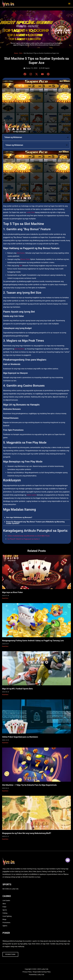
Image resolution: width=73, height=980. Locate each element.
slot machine (19, 349)
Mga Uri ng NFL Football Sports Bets (17, 689)
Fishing (5, 913)
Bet (21, 266)
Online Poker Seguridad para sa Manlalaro (20, 737)
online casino (32, 495)
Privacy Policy (27, 972)
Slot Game (21, 253)
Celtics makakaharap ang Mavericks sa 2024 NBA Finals (29, 536)
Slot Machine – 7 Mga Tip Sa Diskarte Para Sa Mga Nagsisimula (29, 785)
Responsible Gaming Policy (42, 972)
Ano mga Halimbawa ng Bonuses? (19, 517)
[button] (69, 4)
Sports (5, 910)
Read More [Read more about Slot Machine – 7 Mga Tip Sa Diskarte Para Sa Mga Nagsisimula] (5, 791)
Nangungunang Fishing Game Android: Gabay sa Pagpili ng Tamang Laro (33, 641)
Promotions (6, 923)
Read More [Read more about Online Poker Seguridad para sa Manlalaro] (5, 743)
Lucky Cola (30, 212)
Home (16, 53)
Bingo (4, 919)
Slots (21, 53)
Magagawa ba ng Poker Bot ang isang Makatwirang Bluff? (27, 833)
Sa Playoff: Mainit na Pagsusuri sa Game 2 (24, 539)
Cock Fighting (7, 916)
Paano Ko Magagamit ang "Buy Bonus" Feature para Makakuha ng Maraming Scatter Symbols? (35, 523)
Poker (4, 907)
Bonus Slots (25, 259)
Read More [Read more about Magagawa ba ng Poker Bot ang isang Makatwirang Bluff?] (5, 839)
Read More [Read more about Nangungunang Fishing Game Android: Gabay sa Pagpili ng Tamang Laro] (5, 646)
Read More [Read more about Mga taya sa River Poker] (5, 598)
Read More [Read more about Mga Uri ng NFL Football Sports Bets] (5, 695)
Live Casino (6, 900)
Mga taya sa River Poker (12, 592)
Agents (5, 926)
